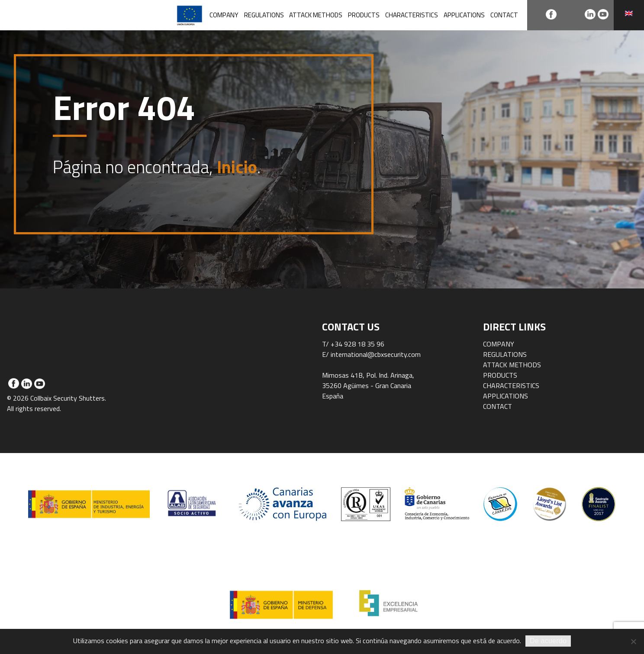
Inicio (237, 167)
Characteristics (412, 15)
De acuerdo (548, 641)
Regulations (264, 15)
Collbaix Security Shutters (69, 15)
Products (364, 15)
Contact (504, 15)
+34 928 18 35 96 (357, 344)
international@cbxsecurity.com (376, 354)
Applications (464, 15)
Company (224, 15)
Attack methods (316, 15)
